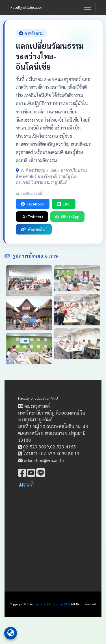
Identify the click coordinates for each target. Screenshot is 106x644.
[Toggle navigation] (88, 7)
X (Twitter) (33, 216)
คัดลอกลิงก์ (34, 229)
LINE (64, 204)
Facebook (33, 204)
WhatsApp (67, 216)
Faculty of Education (27, 7)
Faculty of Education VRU (38, 398)
